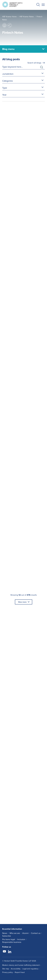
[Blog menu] (23, 49)
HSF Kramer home (9, 17)
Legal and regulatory (30, 969)
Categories (8, 81)
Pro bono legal (9, 939)
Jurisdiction (8, 74)
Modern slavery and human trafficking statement (21, 965)
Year (4, 95)
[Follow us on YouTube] (4, 952)
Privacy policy (8, 972)
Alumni (25, 933)
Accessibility (16, 969)
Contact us (36, 933)
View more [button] (22, 602)
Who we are (15, 933)
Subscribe (7, 936)
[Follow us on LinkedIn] (10, 952)
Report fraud (20, 972)
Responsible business (12, 942)
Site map (6, 969)
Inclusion (21, 939)
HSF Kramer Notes (27, 17)
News (5, 933)
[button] (38, 5)
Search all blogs (34, 63)
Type (5, 88)
